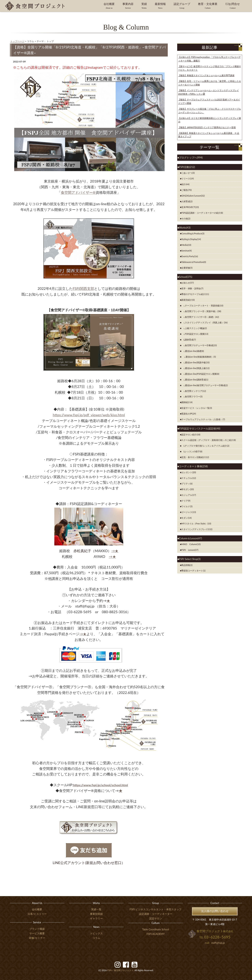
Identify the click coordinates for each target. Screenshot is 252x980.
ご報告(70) (186, 190)
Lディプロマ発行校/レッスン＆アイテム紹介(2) (205, 446)
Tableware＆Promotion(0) (194, 262)
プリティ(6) (187, 484)
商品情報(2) (187, 565)
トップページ (17, 41)
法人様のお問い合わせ (215, 911)
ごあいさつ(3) (188, 173)
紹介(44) (185, 184)
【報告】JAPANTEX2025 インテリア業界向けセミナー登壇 (207, 127)
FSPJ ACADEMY (156, 934)
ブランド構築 (37, 929)
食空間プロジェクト (120, 970)
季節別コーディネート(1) (193, 571)
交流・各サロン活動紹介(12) (195, 457)
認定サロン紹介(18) (191, 434)
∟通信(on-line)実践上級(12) (195, 368)
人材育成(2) (187, 201)
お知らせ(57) (188, 283)
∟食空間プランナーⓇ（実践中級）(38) (201, 311)
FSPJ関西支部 (83, 288)
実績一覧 (96, 909)
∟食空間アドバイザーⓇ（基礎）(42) (200, 317)
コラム (96, 938)
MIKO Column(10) (191, 544)
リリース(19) (188, 178)
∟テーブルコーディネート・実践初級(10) (202, 305)
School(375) (186, 277)
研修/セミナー (37, 938)
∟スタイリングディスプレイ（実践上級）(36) (204, 322)
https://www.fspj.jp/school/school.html (101, 785)
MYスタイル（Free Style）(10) (196, 523)
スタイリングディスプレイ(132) (197, 529)
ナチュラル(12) (189, 478)
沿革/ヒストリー (37, 914)
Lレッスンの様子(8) (192, 451)
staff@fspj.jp (218, 943)
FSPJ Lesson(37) (190, 550)
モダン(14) (186, 518)
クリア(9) (186, 501)
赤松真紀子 (82, 551)
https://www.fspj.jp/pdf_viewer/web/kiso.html (89, 415)
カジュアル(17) (189, 495)
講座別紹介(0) (188, 300)
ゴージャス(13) (189, 512)
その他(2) (186, 218)
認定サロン (156, 918)
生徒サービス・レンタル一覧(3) (197, 408)
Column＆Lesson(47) (190, 538)
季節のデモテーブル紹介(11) (195, 294)
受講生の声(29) (189, 414)
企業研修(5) (187, 268)
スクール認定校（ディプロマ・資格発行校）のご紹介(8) (208, 440)
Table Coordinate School (156, 929)
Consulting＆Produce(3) (193, 233)
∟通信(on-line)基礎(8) (193, 351)
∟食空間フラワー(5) (192, 396)
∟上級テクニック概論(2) (194, 328)
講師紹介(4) (187, 402)
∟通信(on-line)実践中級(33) (195, 362)
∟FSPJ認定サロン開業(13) (195, 334)
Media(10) (186, 245)
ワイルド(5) (187, 506)
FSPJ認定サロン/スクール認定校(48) (200, 428)
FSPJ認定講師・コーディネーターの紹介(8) (202, 213)
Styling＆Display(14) (191, 239)
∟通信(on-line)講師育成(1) (195, 380)
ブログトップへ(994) (191, 158)
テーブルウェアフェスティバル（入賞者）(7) (203, 419)
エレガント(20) (189, 472)
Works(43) (185, 228)
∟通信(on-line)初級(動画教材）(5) (199, 357)
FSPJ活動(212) (187, 167)
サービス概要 (37, 933)
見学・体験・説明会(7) (192, 288)
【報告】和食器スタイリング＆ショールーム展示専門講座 (206, 75)
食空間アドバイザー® (78, 192)
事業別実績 (96, 914)
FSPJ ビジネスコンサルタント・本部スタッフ (156, 909)
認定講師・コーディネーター (156, 914)
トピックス (96, 933)
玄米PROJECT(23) (190, 207)
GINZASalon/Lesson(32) (193, 196)
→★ (115, 551)
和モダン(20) (188, 489)
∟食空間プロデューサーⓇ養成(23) (199, 345)
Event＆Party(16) (190, 256)
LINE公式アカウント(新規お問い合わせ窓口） (89, 863)
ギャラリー (96, 918)
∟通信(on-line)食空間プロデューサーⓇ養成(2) (204, 385)
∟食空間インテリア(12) (194, 391)
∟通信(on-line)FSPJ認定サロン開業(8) (200, 374)
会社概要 (37, 909)
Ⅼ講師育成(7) (189, 340)
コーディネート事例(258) (193, 466)
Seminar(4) (186, 251)
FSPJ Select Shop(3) (190, 559)
